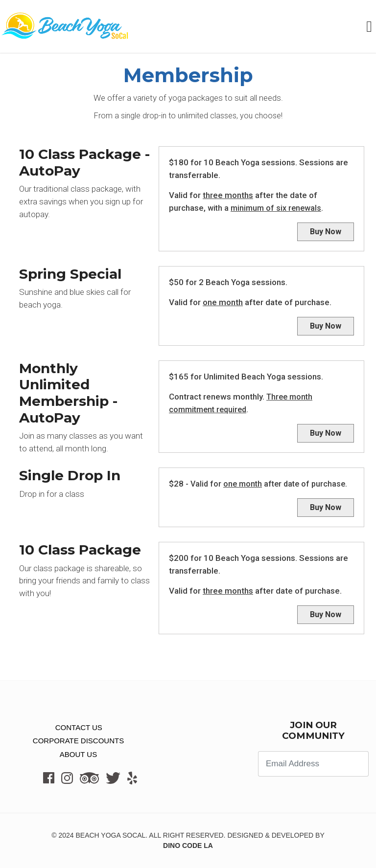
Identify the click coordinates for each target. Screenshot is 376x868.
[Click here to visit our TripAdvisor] (89, 778)
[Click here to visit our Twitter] (113, 778)
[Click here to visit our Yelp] (132, 778)
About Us (78, 754)
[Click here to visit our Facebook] (49, 778)
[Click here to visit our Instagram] (67, 778)
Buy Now (326, 232)
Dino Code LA (188, 846)
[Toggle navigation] (371, 26)
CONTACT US (75, 727)
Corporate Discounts (78, 741)
